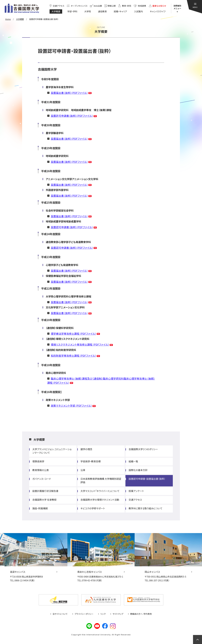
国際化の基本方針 (138, 470)
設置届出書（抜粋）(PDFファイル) (69, 93)
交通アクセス (135, 500)
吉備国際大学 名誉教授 (44, 500)
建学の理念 (86, 449)
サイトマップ (118, 614)
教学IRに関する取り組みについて (146, 508)
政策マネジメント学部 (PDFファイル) (71, 406)
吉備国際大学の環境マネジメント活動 (100, 500)
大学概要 (39, 439)
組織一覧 (133, 461)
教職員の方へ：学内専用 (141, 614)
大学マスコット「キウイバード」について (100, 491)
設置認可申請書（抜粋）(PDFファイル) (72, 227)
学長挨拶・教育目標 (91, 461)
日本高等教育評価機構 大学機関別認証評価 (101, 480)
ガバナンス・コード (42, 479)
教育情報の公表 (41, 470)
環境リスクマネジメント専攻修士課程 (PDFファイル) (80, 344)
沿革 (83, 470)
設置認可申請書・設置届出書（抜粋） (147, 479)
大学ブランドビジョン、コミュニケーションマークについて (52, 451)
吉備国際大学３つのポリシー (143, 449)
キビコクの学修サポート (93, 508)
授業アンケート (136, 491)
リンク (103, 614)
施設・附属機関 (40, 508)
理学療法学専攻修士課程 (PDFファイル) (73, 334)
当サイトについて (60, 614)
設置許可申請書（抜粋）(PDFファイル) (72, 116)
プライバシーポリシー (84, 614)
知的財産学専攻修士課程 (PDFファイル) (73, 356)
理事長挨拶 (38, 461)
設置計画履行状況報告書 (45, 491)
